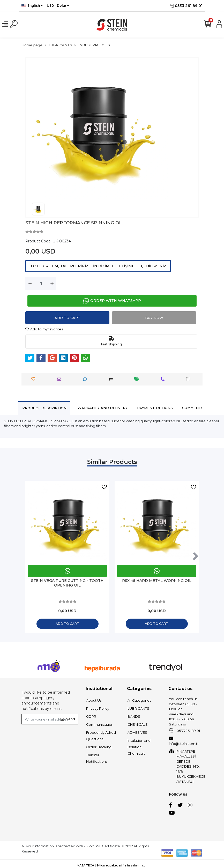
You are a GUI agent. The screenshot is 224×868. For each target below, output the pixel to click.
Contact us (180, 689)
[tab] (44, 408)
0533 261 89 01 (186, 6)
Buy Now (154, 318)
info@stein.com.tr (184, 741)
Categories (139, 689)
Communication (100, 724)
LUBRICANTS (138, 708)
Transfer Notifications (97, 758)
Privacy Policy (98, 708)
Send (68, 719)
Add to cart (68, 318)
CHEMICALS (138, 724)
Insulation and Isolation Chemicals (139, 747)
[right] (196, 557)
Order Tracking (99, 747)
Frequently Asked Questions (101, 736)
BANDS (134, 716)
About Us (94, 700)
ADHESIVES (137, 732)
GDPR (91, 716)
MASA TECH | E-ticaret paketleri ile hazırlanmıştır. (112, 865)
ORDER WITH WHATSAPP (112, 301)
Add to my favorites (44, 329)
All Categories (139, 700)
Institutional (99, 689)
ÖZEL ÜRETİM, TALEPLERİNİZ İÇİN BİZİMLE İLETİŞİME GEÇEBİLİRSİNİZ (98, 266)
